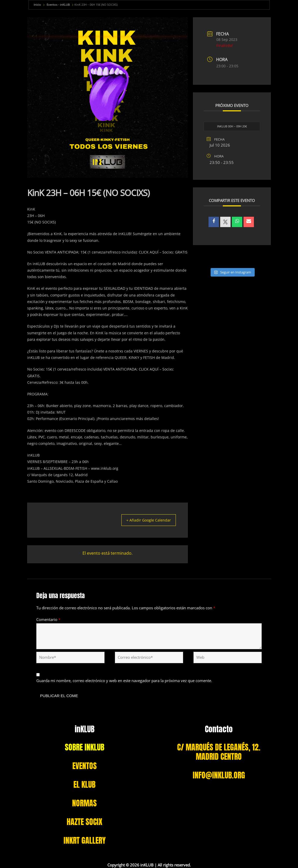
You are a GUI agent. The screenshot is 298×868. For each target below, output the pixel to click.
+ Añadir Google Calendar (145, 520)
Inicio (37, 5)
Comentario (48, 619)
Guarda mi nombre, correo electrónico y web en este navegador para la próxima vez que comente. (124, 681)
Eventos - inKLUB (58, 5)
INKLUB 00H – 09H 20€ (232, 126)
